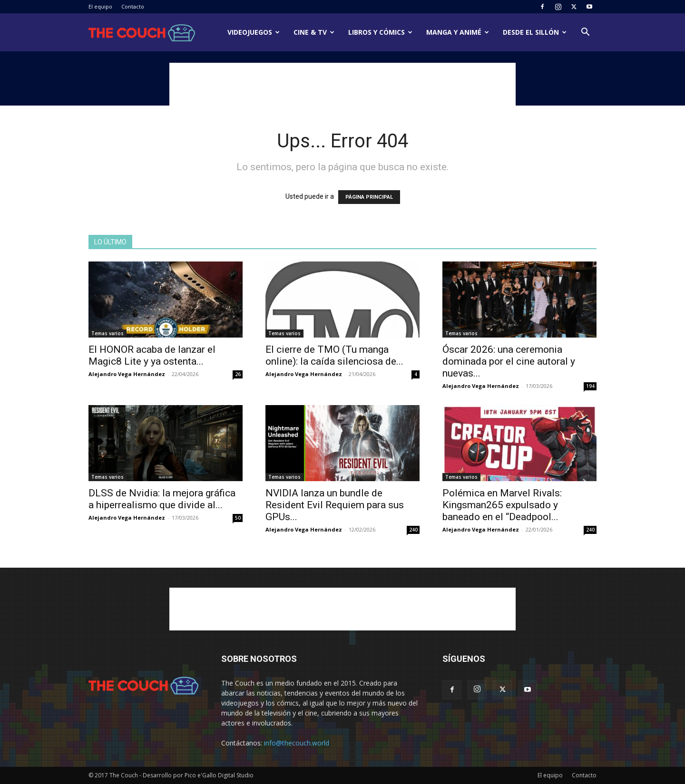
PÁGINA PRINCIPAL (369, 197)
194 (590, 386)
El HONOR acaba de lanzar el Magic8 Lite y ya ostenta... (152, 355)
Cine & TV (314, 32)
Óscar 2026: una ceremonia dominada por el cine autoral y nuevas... (509, 361)
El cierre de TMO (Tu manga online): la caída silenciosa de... (334, 355)
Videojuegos (254, 32)
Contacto (133, 6)
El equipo (100, 6)
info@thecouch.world (297, 743)
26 (238, 374)
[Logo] (142, 33)
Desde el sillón (535, 32)
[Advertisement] (342, 84)
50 (238, 518)
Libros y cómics (380, 32)
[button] (585, 33)
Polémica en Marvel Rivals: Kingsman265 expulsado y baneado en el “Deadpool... (502, 505)
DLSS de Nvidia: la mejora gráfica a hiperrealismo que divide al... (162, 499)
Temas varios (108, 333)
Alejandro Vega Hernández (127, 374)
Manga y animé (458, 32)
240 (413, 530)
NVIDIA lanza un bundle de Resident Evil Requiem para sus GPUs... (335, 505)
